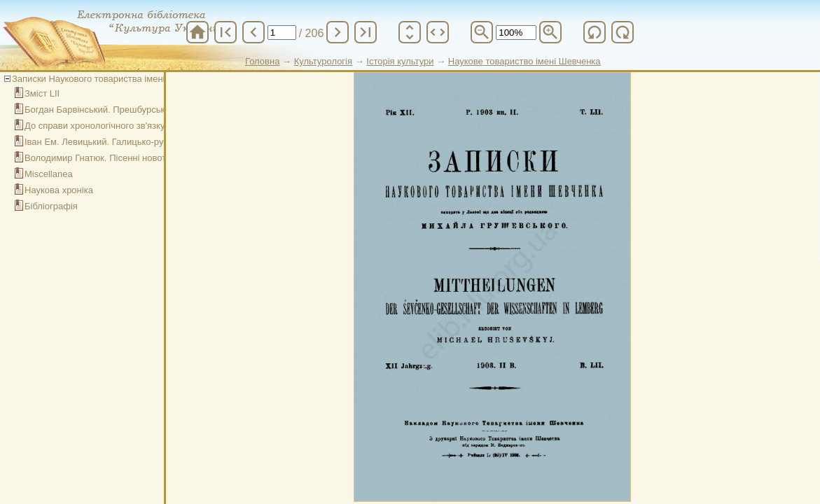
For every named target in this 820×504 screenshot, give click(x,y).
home (197, 32)
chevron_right (338, 32)
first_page (225, 32)
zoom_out (482, 32)
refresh (595, 32)
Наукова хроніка (59, 190)
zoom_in (550, 32)
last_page (366, 32)
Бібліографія (51, 206)
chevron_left (253, 32)
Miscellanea (49, 174)
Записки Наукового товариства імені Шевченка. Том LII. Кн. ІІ (140, 79)
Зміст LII (42, 93)
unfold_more (410, 32)
